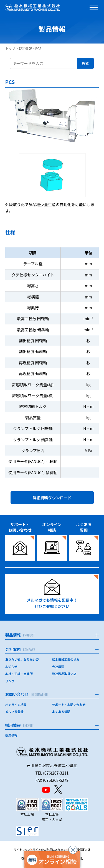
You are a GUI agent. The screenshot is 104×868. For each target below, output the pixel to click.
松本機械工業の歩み (66, 659)
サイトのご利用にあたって (49, 849)
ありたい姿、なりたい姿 (22, 659)
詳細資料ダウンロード (52, 498)
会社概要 (58, 667)
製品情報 (25, 48)
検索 (85, 63)
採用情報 (11, 735)
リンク (10, 681)
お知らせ (11, 667)
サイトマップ (22, 849)
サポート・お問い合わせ (69, 705)
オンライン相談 (16, 705)
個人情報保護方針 (79, 849)
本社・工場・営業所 (19, 674)
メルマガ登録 (14, 712)
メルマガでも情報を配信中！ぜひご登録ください (52, 594)
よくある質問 (61, 712)
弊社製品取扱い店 (64, 674)
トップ (10, 48)
